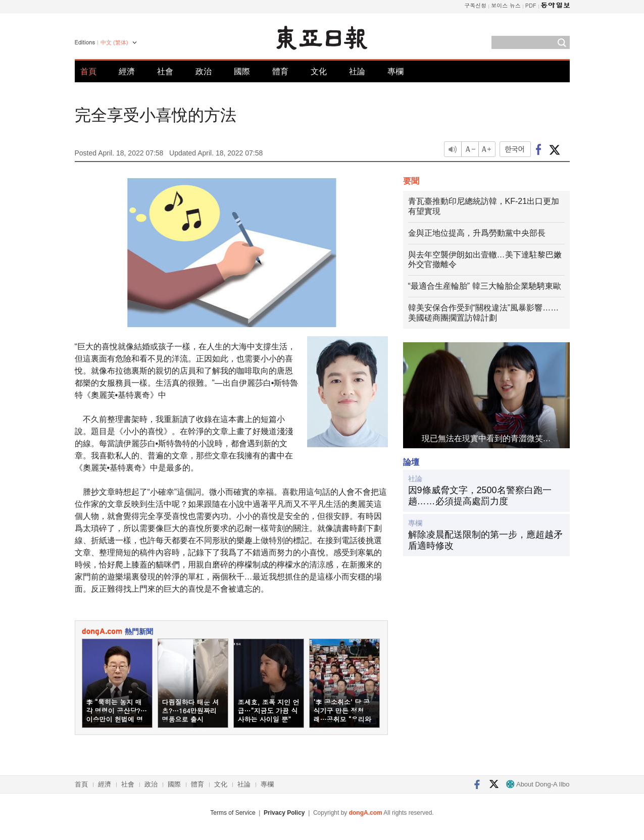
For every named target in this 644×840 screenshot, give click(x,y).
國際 (242, 71)
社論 (357, 71)
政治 (204, 71)
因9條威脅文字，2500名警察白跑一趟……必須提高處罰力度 (480, 496)
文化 (319, 71)
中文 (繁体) (114, 42)
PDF (531, 5)
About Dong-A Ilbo (538, 784)
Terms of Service (233, 813)
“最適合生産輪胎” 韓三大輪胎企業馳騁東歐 (485, 286)
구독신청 (475, 5)
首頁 (88, 71)
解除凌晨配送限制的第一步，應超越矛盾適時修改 (485, 540)
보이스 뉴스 (506, 5)
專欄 (395, 71)
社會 (165, 71)
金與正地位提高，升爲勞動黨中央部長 (477, 233)
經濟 (127, 71)
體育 (280, 71)
